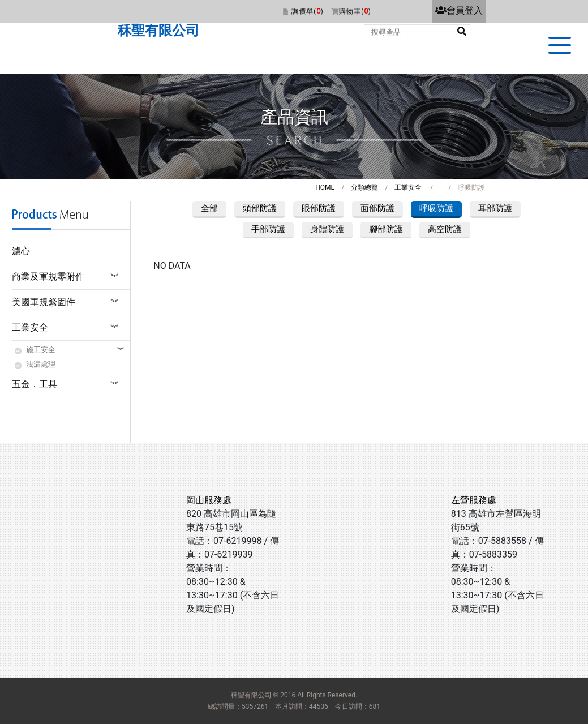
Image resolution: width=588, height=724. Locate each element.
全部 (209, 208)
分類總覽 (364, 187)
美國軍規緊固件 (44, 302)
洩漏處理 (41, 364)
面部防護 (377, 208)
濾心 (21, 251)
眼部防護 (319, 208)
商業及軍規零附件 (48, 277)
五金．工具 (35, 384)
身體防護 (327, 229)
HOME (325, 187)
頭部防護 (260, 208)
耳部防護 (495, 208)
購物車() (355, 11)
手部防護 (268, 229)
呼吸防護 (436, 208)
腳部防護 (386, 229)
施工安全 (41, 350)
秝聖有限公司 (158, 31)
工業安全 (408, 187)
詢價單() (307, 11)
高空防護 (445, 229)
